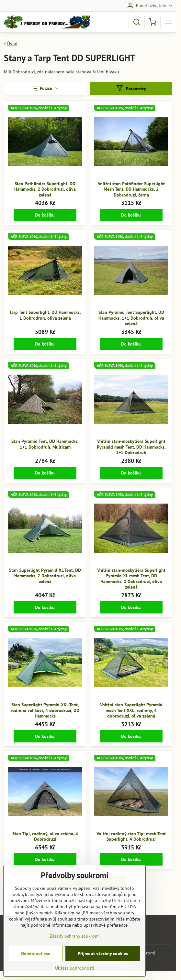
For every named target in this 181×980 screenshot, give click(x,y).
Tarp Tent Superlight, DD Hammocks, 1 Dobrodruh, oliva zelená (45, 315)
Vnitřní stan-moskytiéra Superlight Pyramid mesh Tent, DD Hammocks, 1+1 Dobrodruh (131, 447)
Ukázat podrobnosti (75, 977)
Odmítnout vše (36, 962)
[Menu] (168, 22)
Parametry (131, 88)
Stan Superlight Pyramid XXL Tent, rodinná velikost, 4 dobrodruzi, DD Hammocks (45, 710)
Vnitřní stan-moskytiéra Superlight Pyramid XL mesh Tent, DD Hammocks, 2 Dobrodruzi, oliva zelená (131, 579)
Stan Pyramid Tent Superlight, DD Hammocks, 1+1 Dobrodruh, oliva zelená (131, 318)
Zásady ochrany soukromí (75, 945)
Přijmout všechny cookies (103, 962)
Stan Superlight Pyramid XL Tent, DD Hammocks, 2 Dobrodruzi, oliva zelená (45, 576)
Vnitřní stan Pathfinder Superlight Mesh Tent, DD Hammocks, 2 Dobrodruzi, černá (131, 189)
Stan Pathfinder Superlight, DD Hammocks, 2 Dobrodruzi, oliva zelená (45, 189)
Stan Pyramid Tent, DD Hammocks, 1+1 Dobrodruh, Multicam (45, 444)
